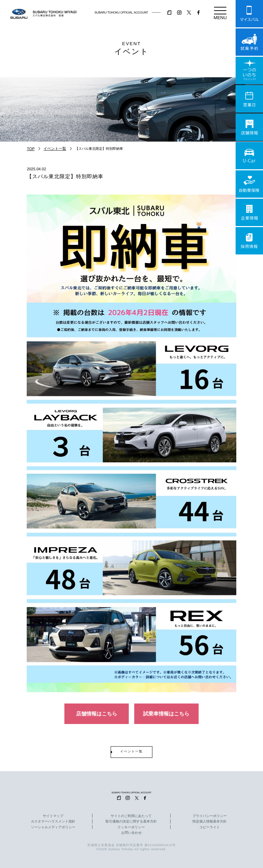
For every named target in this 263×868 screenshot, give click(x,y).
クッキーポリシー (131, 827)
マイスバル (249, 14)
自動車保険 (249, 184)
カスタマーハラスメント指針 (53, 821)
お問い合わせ (131, 833)
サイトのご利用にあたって (131, 816)
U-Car (249, 156)
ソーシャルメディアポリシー (53, 827)
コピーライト (210, 827)
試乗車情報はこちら (166, 714)
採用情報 (249, 241)
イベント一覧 (55, 148)
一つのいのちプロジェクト (249, 70)
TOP (31, 149)
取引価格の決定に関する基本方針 (131, 821)
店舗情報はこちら (97, 714)
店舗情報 (249, 127)
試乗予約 (249, 42)
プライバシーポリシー (210, 816)
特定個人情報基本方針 (210, 821)
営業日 (249, 99)
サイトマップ (53, 816)
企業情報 (249, 212)
